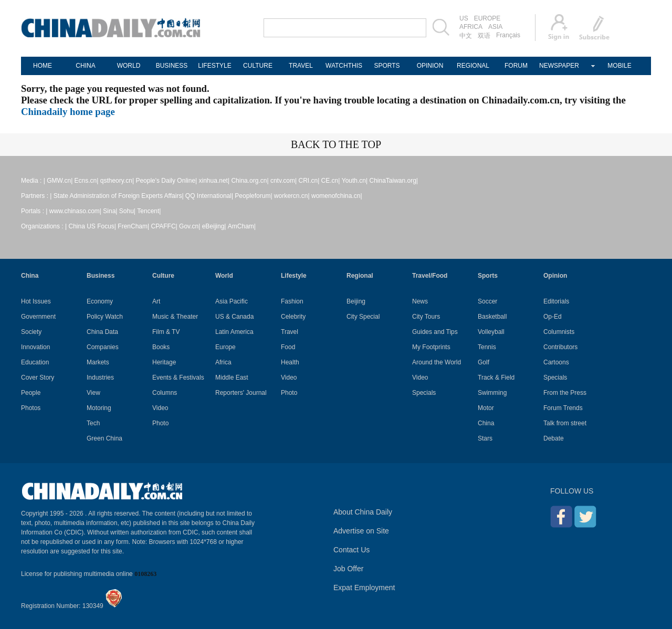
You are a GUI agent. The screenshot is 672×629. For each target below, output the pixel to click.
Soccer (487, 301)
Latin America (234, 332)
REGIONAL (473, 66)
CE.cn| (331, 181)
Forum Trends (563, 408)
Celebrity (293, 317)
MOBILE (619, 66)
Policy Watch (105, 317)
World (224, 276)
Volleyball (491, 332)
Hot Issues (36, 301)
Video (160, 408)
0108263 (145, 574)
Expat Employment (364, 588)
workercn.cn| (292, 196)
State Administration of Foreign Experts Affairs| (119, 196)
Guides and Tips (435, 332)
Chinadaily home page (68, 112)
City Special (363, 317)
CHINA (85, 66)
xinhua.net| (214, 181)
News (420, 301)
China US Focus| (93, 226)
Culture (163, 276)
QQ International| (209, 196)
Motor (486, 408)
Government (38, 317)
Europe (225, 347)
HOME (43, 66)
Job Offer (348, 569)
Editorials (556, 301)
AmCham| (242, 226)
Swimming (492, 393)
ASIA (495, 27)
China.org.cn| (250, 181)
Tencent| (149, 211)
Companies (103, 347)
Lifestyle (294, 276)
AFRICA (471, 27)
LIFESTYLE (214, 66)
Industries (100, 378)
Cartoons (556, 362)
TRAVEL (301, 66)
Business (101, 276)
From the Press (565, 393)
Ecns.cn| (87, 181)
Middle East (232, 378)
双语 (484, 36)
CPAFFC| (164, 226)
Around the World (437, 362)
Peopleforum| (253, 196)
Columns (165, 393)
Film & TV (166, 332)
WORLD (129, 66)
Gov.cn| (190, 226)
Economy (100, 301)
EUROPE (487, 18)
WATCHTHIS (344, 66)
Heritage (164, 362)
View (93, 393)
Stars (485, 438)
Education (35, 362)
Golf (484, 362)
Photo (160, 423)
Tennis (487, 347)
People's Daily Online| (166, 181)
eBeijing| (214, 226)
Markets (98, 362)
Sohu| (127, 211)
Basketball (492, 317)
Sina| (110, 211)
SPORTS (387, 66)
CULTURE (258, 66)
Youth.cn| (355, 181)
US (464, 18)
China (30, 276)
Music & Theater (175, 317)
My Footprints (431, 347)
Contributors (560, 347)
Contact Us (351, 550)
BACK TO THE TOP (336, 144)
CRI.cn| (309, 181)
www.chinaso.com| (75, 211)
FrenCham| (133, 226)
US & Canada (234, 317)
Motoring (99, 408)
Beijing (356, 301)
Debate (554, 438)
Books (161, 347)
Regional (360, 276)
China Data (102, 332)
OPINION (430, 66)
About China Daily (363, 512)
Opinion (555, 276)
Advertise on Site (361, 531)
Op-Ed (553, 317)
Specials (424, 393)
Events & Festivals (178, 378)
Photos (31, 408)
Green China (104, 438)
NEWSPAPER (559, 66)
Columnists (559, 332)
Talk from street (565, 423)
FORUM (516, 66)
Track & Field (496, 378)
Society (31, 332)
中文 (466, 36)
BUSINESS (172, 66)
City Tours (426, 317)
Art (156, 301)
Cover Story (38, 378)
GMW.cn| (60, 181)
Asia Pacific (232, 301)
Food (288, 347)
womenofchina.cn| (337, 196)
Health (290, 362)
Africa (223, 362)
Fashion (292, 301)
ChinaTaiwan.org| (393, 181)
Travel (290, 332)
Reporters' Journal (241, 393)
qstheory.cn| (117, 181)
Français (508, 35)
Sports (488, 276)
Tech (93, 423)
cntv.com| (283, 181)
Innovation (35, 347)
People (31, 393)
